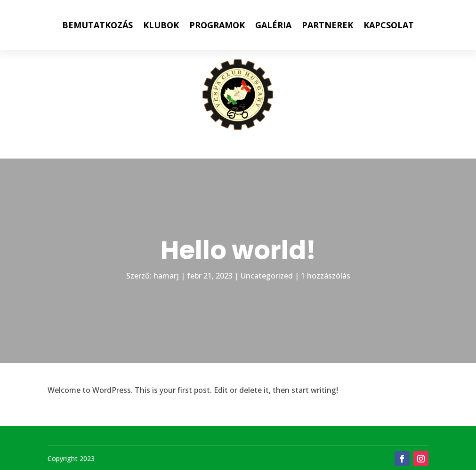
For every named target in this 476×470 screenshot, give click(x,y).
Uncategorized (267, 276)
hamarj (166, 276)
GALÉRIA (273, 25)
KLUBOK (161, 25)
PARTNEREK (327, 25)
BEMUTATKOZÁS (97, 25)
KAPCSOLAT (389, 25)
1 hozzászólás (326, 276)
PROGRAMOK (217, 25)
